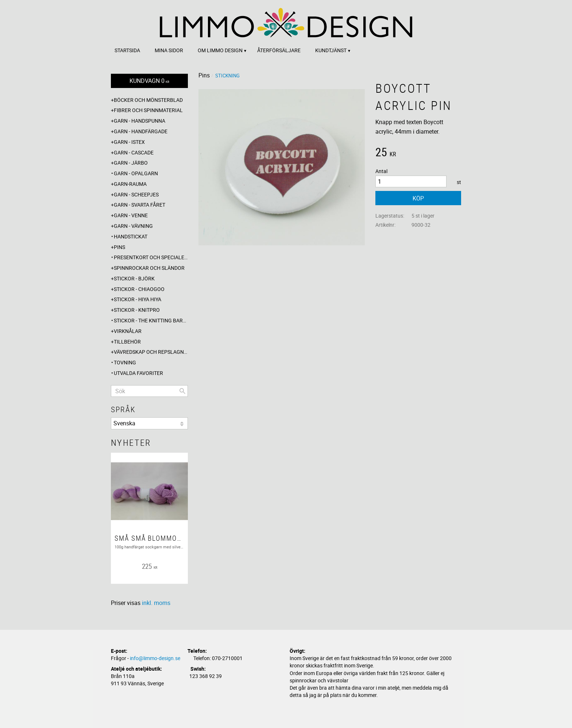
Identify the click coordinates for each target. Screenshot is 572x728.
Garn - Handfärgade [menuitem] (141, 131)
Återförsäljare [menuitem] (279, 50)
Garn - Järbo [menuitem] (131, 163)
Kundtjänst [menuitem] (331, 50)
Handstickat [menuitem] (131, 236)
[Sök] (182, 391)
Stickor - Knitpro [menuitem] (137, 310)
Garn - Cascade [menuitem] (134, 152)
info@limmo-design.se (155, 658)
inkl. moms (156, 603)
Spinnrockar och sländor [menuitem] (149, 268)
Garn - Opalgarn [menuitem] (136, 173)
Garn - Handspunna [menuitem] (140, 121)
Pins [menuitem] (119, 247)
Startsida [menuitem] (127, 50)
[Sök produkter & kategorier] (149, 391)
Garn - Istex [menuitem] (129, 142)
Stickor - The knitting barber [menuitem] (151, 320)
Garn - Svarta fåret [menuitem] (140, 205)
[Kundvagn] (149, 81)
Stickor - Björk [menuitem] (134, 278)
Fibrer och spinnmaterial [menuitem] (148, 110)
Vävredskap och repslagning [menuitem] (151, 352)
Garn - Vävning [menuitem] (133, 226)
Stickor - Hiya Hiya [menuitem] (138, 299)
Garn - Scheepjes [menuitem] (136, 194)
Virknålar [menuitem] (128, 331)
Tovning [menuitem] (125, 362)
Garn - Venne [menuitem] (131, 215)
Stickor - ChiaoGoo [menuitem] (139, 289)
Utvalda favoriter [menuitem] (138, 373)
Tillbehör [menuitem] (127, 342)
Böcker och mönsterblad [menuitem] (148, 100)
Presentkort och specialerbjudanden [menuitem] (151, 257)
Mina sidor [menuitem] (169, 50)
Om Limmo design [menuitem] (220, 50)
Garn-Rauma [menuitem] (130, 184)
